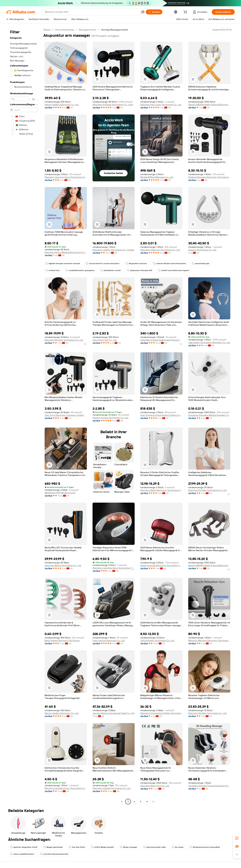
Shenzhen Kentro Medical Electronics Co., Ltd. (66, 252)
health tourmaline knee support (174, 270)
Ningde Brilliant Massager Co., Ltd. (157, 177)
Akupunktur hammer (136, 263)
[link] (237, 838)
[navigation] (24, 416)
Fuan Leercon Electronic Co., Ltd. (109, 640)
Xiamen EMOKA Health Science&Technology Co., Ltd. (209, 105)
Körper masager (129, 847)
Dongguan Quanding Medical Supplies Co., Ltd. (209, 415)
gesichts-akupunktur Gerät (24, 847)
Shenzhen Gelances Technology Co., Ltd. (160, 250)
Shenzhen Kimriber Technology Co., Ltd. (64, 340)
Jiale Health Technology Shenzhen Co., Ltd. (209, 342)
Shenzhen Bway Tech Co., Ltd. (155, 786)
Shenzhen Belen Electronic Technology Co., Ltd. (161, 490)
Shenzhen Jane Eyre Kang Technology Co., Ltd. (66, 177)
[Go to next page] (153, 802)
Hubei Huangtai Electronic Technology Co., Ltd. (161, 565)
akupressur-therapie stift (140, 270)
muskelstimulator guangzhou (80, 270)
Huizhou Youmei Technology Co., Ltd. (111, 418)
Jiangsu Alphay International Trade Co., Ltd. (114, 713)
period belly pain (201, 263)
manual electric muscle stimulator (103, 263)
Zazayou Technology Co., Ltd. (202, 250)
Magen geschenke (53, 847)
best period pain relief (155, 847)
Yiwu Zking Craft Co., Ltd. (105, 340)
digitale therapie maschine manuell (63, 263)
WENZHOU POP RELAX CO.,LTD (60, 493)
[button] (143, 12)
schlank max (52, 270)
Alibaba (47, 30)
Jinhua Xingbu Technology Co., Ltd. (157, 640)
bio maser (178, 847)
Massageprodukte (88, 30)
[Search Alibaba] (92, 12)
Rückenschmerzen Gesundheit (205, 847)
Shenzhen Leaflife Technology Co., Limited (113, 250)
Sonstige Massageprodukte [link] (115, 30)
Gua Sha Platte (77, 847)
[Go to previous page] (122, 802)
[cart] (186, 12)
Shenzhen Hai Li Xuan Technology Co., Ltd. (161, 105)
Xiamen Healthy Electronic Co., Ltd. (62, 105)
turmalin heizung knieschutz (54, 854)
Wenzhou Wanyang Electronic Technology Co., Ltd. (209, 640)
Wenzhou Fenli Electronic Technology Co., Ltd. (66, 788)
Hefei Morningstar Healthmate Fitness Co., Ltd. (161, 340)
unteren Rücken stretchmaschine (169, 263)
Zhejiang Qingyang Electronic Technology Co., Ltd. (209, 177)
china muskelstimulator (22, 854)
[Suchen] (154, 12)
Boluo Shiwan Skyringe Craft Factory (62, 640)
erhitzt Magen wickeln (103, 847)
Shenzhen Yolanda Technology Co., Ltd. (112, 788)
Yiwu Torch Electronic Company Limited (64, 415)
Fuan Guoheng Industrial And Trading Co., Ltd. (161, 415)
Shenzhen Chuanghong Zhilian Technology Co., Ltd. (161, 713)
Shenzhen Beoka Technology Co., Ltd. (63, 565)
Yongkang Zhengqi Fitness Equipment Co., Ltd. (209, 786)
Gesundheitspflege (65, 30)
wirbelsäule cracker (111, 270)
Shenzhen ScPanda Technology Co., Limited (114, 105)
